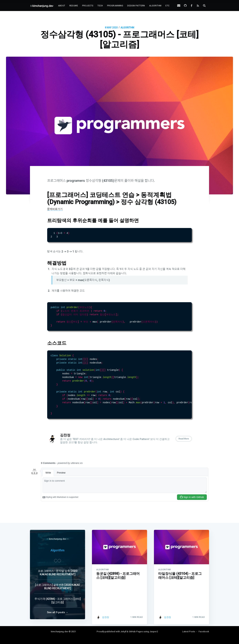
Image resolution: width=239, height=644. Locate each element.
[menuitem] (62, 6)
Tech (100, 6)
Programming (115, 6)
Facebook (204, 632)
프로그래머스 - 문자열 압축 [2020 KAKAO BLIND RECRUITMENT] (58, 573)
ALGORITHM (127, 28)
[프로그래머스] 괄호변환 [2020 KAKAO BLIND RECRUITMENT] (58, 587)
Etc (167, 6)
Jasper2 (154, 632)
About (62, 6)
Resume (74, 6)
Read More (184, 447)
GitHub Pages (136, 632)
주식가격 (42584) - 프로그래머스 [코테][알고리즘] (58, 601)
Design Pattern (136, 6)
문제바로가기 (55, 209)
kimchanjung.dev (59, 632)
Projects (88, 6)
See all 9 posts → (58, 612)
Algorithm (155, 6)
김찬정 (65, 444)
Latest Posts (189, 632)
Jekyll (123, 632)
